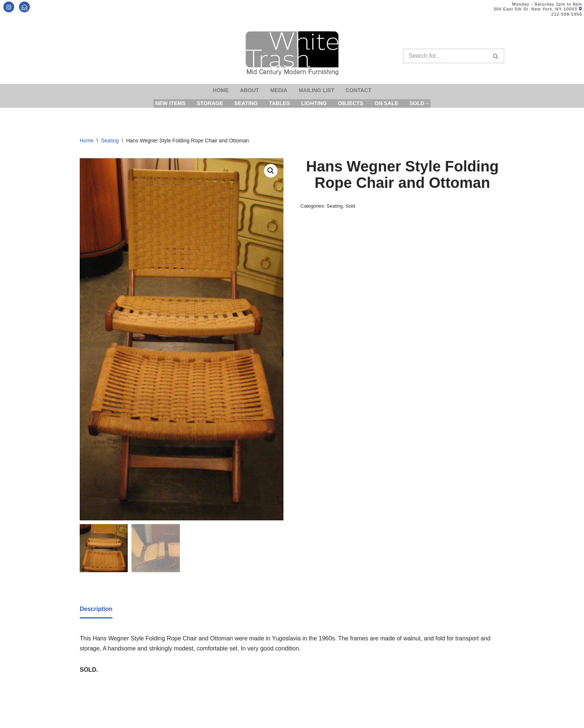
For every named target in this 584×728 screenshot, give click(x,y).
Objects (350, 103)
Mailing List (317, 90)
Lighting (314, 103)
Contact (358, 90)
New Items (171, 103)
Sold (350, 206)
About (249, 90)
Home (221, 90)
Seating (246, 103)
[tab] (96, 609)
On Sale (386, 103)
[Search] (445, 56)
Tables (280, 103)
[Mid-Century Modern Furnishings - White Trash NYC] (292, 53)
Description (96, 609)
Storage (210, 103)
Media (279, 90)
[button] (271, 171)
